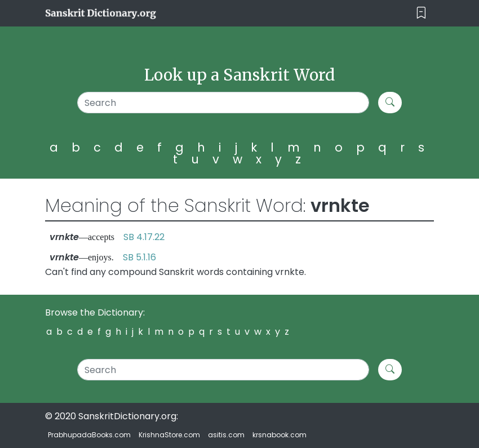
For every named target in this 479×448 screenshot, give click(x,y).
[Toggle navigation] (421, 13)
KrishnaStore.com (169, 435)
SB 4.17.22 (144, 237)
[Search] (223, 103)
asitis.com (226, 435)
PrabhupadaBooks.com (89, 435)
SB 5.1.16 (139, 257)
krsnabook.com (280, 435)
